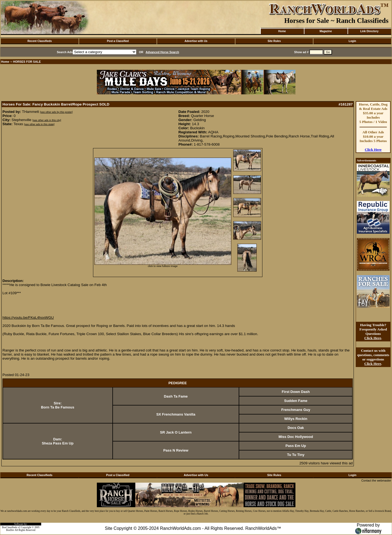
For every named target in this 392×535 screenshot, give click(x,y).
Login (352, 41)
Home (282, 31)
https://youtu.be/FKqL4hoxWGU (28, 318)
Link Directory (369, 31)
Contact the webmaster (376, 480)
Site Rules (274, 41)
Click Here (373, 150)
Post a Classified (118, 41)
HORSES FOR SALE (27, 62)
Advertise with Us (196, 41)
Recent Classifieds (40, 41)
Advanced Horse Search (162, 52)
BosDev (10, 530)
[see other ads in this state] (39, 124)
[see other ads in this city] (47, 120)
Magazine (326, 31)
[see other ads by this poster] (56, 112)
